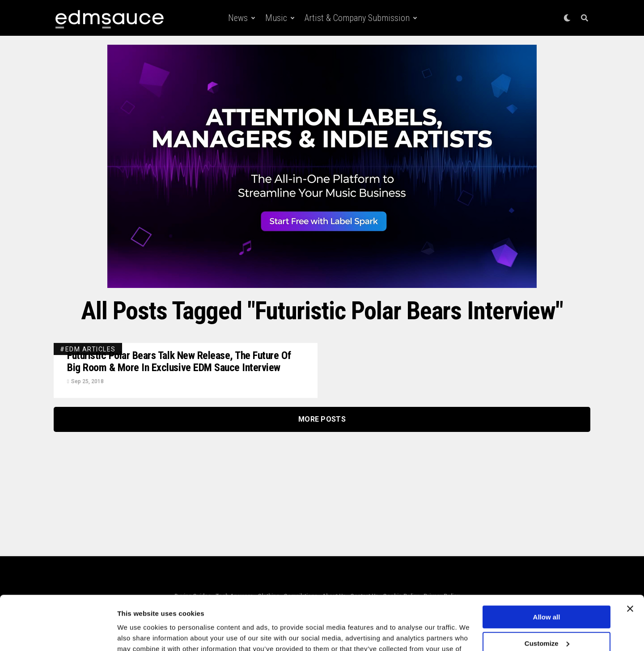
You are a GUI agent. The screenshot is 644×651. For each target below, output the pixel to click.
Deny (547, 619)
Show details (138, 633)
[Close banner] (630, 558)
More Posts (322, 419)
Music (276, 18)
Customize (547, 592)
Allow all (547, 566)
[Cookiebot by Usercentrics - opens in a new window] (58, 634)
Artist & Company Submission (357, 18)
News (238, 18)
